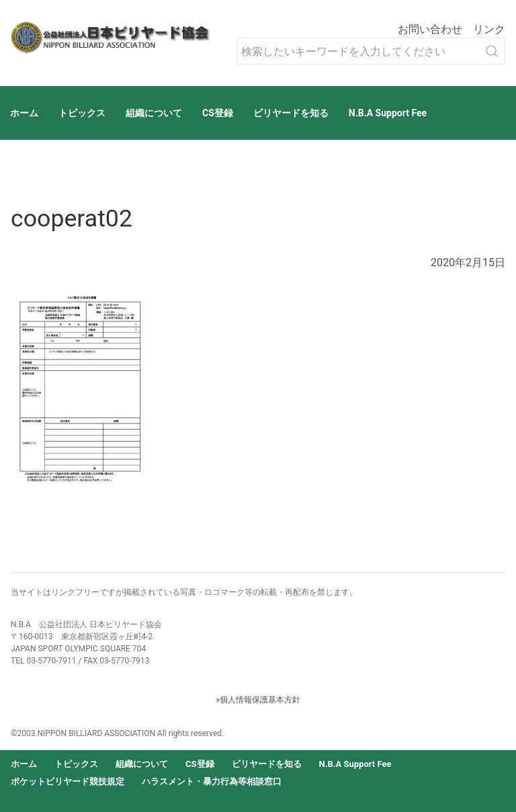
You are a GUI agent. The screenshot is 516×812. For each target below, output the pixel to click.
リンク (489, 29)
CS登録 (218, 113)
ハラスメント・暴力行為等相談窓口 (212, 781)
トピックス (82, 113)
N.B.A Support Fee (388, 113)
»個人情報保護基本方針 (258, 700)
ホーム (24, 113)
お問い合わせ (430, 29)
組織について (154, 113)
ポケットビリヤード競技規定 (68, 781)
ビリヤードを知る (291, 113)
